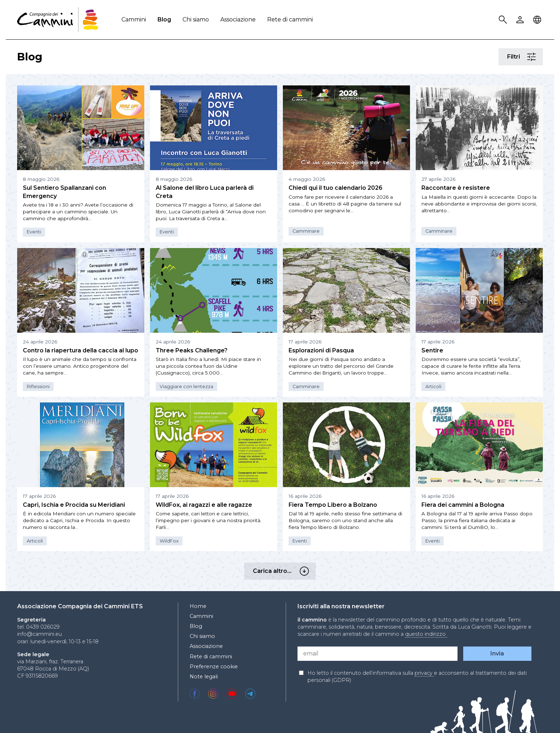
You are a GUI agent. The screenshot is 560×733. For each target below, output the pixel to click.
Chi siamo (196, 19)
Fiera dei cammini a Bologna (463, 505)
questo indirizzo (426, 634)
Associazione (238, 19)
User (521, 20)
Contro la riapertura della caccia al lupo (81, 350)
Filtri (532, 57)
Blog (164, 19)
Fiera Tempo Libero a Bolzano (333, 505)
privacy (424, 673)
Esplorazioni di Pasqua (321, 350)
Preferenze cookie (214, 667)
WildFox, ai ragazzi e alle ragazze (204, 505)
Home (198, 606)
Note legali (204, 677)
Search (504, 20)
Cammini (134, 19)
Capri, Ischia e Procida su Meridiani (74, 505)
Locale (538, 20)
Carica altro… (305, 571)
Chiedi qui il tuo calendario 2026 (336, 188)
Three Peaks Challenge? (192, 350)
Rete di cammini (290, 19)
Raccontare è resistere (456, 188)
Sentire (432, 350)
